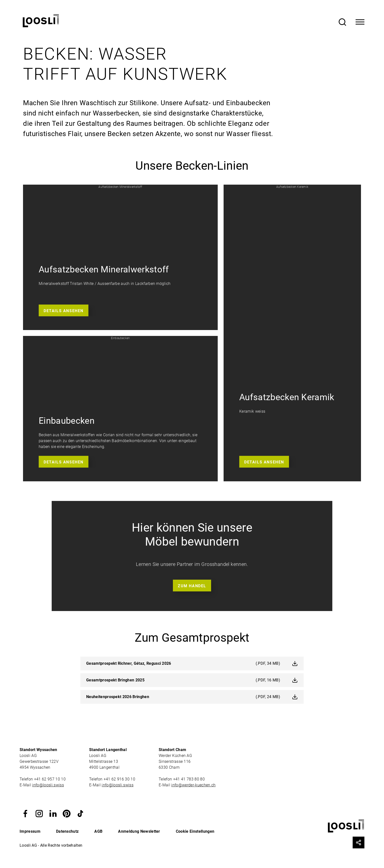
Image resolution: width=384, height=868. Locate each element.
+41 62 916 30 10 (120, 779)
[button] (120, 257)
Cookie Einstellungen (195, 831)
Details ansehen (64, 311)
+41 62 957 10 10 (50, 779)
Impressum (30, 831)
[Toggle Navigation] (360, 22)
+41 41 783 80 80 (189, 779)
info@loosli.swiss (48, 785)
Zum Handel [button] (192, 586)
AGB (98, 831)
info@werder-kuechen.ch (193, 785)
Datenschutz (67, 831)
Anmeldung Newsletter (139, 831)
